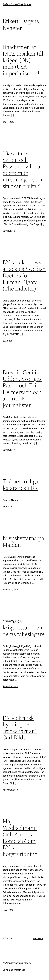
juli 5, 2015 (7, 507)
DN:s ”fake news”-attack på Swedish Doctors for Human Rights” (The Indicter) (24, 276)
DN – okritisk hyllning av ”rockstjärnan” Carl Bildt (20, 728)
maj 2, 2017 (8, 341)
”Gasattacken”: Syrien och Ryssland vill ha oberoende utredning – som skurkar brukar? (22, 170)
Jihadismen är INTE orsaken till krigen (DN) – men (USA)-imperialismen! (23, 60)
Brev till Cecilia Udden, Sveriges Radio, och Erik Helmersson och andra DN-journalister (22, 389)
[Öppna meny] (45, 4)
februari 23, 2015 (10, 590)
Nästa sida (40, 939)
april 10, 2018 (9, 231)
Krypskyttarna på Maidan (23, 541)
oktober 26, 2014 (10, 790)
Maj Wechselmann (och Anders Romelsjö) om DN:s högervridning (20, 838)
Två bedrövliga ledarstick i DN (21, 485)
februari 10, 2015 (10, 686)
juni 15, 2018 (8, 122)
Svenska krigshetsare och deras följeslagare (24, 628)
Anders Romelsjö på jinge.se (17, 4)
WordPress (19, 970)
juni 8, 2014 (8, 910)
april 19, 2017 (9, 450)
